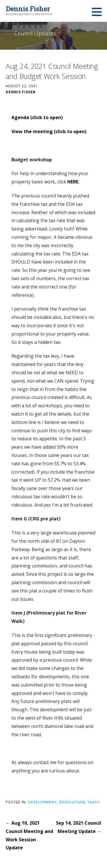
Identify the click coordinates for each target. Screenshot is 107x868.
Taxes (93, 802)
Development (43, 802)
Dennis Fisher (28, 9)
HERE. (73, 182)
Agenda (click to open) (37, 117)
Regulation (72, 802)
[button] (99, 12)
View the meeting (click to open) (49, 131)
